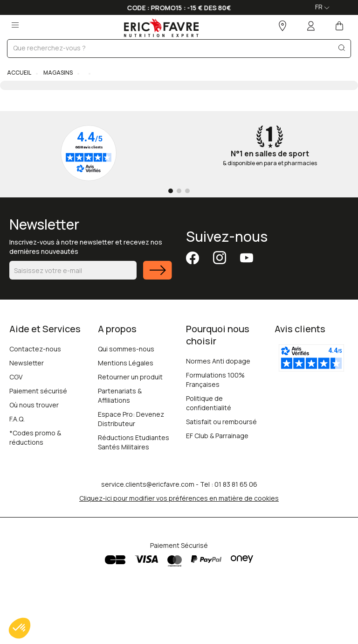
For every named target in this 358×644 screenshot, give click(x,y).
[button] (20, 628)
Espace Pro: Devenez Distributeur (131, 419)
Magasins (58, 73)
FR (322, 7)
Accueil (19, 73)
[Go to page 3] (187, 191)
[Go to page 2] (179, 191)
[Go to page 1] (171, 191)
